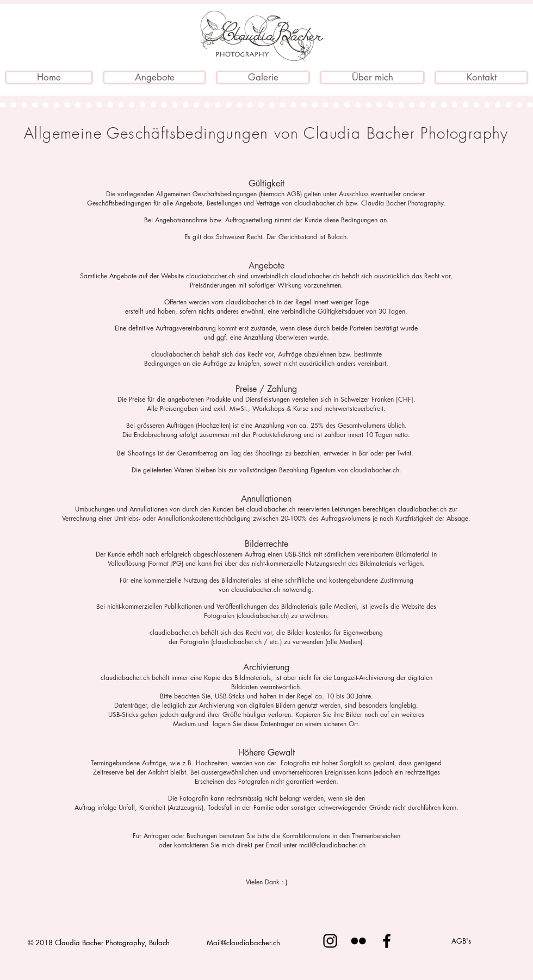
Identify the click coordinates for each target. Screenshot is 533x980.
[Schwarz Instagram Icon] (330, 941)
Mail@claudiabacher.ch (243, 942)
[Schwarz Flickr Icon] (358, 941)
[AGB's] (461, 941)
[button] (154, 77)
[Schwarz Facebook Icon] (387, 941)
